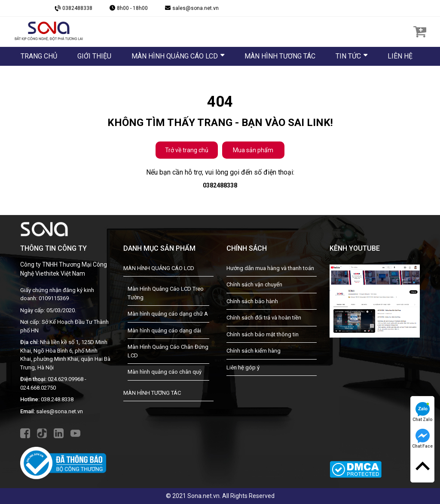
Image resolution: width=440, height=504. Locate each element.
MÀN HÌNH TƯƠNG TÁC (152, 393)
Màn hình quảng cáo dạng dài (164, 330)
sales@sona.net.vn (60, 411)
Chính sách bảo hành (252, 301)
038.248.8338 (57, 399)
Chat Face (422, 439)
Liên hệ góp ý (243, 367)
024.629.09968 (66, 379)
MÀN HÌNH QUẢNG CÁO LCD (159, 268)
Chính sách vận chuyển (254, 284)
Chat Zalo (423, 412)
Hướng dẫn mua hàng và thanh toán (270, 268)
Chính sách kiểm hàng (254, 351)
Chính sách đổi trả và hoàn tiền (264, 318)
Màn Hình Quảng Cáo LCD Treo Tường (166, 293)
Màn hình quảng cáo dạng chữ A (168, 314)
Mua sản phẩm (253, 150)
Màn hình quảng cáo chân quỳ (165, 372)
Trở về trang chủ (187, 150)
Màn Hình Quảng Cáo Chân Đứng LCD (168, 351)
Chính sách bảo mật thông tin (263, 334)
